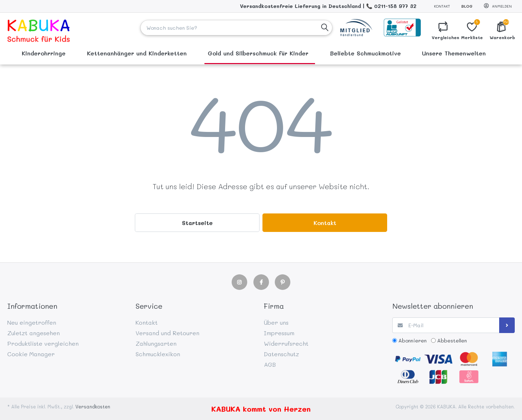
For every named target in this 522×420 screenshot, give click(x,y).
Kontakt (442, 6)
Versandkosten (93, 407)
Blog (467, 6)
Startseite (197, 223)
